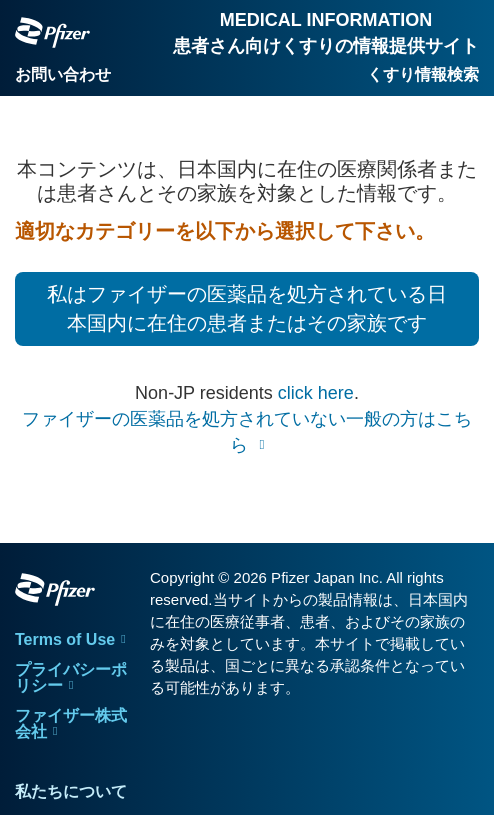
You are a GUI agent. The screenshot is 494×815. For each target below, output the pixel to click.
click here (316, 393)
